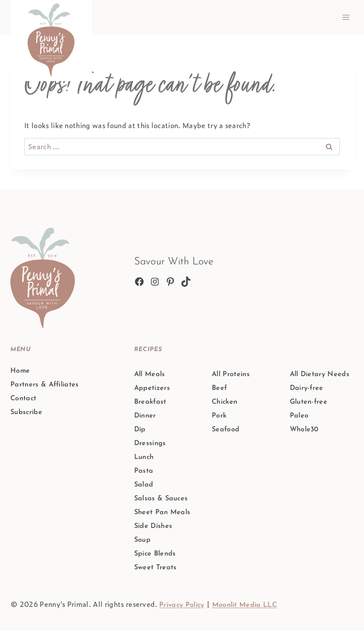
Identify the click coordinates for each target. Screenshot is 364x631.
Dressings (150, 443)
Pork (219, 416)
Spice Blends (155, 554)
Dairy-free (307, 388)
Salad (144, 485)
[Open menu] (346, 17)
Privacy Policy (182, 605)
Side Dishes (153, 526)
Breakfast (150, 402)
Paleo (299, 416)
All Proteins (231, 374)
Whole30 (304, 430)
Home (20, 371)
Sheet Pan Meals (162, 512)
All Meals (150, 374)
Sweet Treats (155, 568)
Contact (23, 399)
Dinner (145, 416)
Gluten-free (309, 402)
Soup (142, 540)
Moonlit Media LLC (245, 605)
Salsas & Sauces (161, 499)
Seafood (226, 430)
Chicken (224, 402)
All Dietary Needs (320, 374)
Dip (140, 430)
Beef (219, 388)
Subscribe (26, 412)
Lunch (144, 457)
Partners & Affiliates (45, 385)
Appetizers (152, 388)
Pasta (144, 471)
